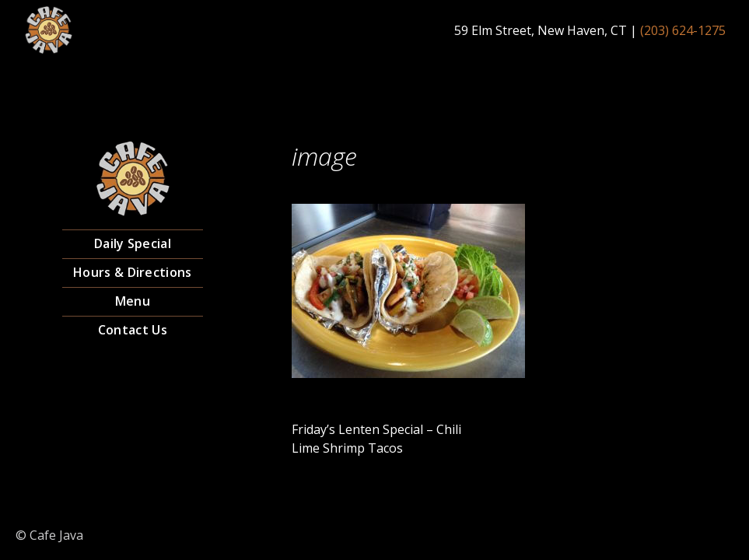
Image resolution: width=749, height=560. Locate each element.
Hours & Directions (132, 272)
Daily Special (133, 243)
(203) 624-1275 (683, 30)
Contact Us (133, 330)
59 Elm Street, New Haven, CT (541, 30)
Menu (133, 301)
